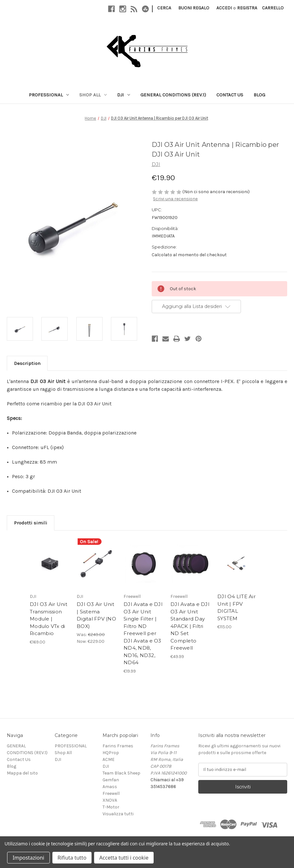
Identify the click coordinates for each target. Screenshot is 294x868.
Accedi (224, 8)
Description (27, 363)
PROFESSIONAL (49, 95)
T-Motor (111, 807)
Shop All (93, 95)
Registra (247, 8)
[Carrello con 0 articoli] (273, 8)
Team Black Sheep (121, 773)
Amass (110, 787)
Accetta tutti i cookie (124, 858)
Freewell (111, 793)
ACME (109, 759)
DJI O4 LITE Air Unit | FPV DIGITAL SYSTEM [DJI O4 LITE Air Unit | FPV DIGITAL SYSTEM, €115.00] (236, 607)
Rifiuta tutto (72, 858)
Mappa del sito (22, 773)
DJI (124, 95)
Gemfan (111, 780)
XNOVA (110, 800)
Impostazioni (28, 858)
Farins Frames (118, 746)
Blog (259, 95)
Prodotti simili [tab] (31, 523)
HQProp (111, 753)
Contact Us (230, 95)
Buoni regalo (194, 8)
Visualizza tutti (118, 814)
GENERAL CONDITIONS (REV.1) (173, 95)
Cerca (164, 8)
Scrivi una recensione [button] (175, 199)
